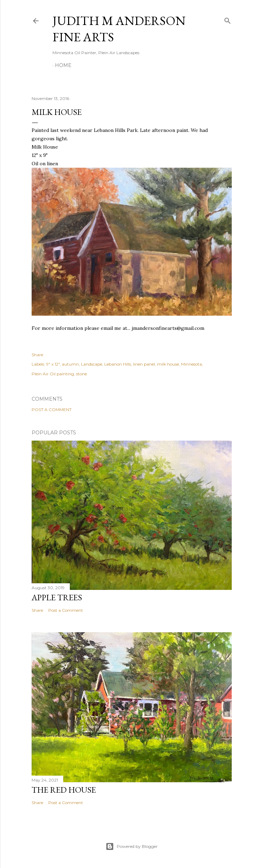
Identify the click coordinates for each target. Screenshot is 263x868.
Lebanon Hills (118, 364)
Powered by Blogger (132, 846)
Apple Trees (57, 597)
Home (63, 65)
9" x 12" (53, 364)
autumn (70, 364)
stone (81, 374)
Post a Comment (52, 410)
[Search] (228, 19)
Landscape (92, 364)
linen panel (144, 364)
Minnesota (191, 364)
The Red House (64, 790)
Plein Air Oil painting (53, 374)
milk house (168, 364)
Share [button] (37, 355)
